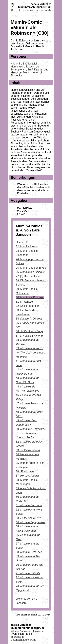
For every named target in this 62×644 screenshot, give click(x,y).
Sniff (30, 70)
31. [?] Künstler (25, 302)
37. (29, 336)
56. (25, 471)
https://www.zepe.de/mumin (35, 10)
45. (28, 391)
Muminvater (17, 67)
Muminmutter (31, 73)
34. (29, 319)
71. (28, 573)
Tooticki (30, 67)
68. (29, 552)
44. (26, 387)
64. (31, 522)
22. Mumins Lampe (27, 246)
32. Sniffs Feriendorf (28, 306)
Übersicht (21, 242)
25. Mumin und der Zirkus (31, 268)
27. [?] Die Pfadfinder (28, 276)
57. (27, 476)
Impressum (17, 637)
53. (28, 450)
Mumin (17, 64)
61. (29, 505)
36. (29, 331)
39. (30, 348)
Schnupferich (18, 70)
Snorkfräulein (30, 64)
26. (30, 272)
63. (29, 518)
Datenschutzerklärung (23, 640)
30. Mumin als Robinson (30, 297)
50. (31, 429)
